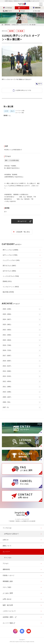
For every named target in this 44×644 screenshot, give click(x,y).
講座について (8, 11)
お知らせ (6, 540)
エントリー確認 (8, 623)
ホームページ (22, 221)
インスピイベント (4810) (11, 287)
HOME (2, 25)
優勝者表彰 (38, 8)
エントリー (23, 8)
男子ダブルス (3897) (9, 266)
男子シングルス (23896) (10, 250)
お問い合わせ (7, 599)
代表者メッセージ (8, 575)
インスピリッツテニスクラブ (22, 4)
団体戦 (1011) (7, 281)
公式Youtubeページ (29, 631)
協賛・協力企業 (8, 605)
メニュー (41, 4)
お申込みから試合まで (11, 534)
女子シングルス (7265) (10, 255)
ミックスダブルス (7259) (11, 276)
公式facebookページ (22, 631)
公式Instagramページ (15, 631)
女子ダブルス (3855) (9, 271)
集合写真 (11, 31)
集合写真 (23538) (8, 292)
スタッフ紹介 (7, 587)
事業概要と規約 (8, 581)
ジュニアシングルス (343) (11, 260)
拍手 (40, 84)
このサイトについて (9, 611)
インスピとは (8, 8)
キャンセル (37, 11)
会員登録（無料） (8, 617)
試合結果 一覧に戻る (23, 232)
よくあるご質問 (8, 593)
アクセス (23, 11)
